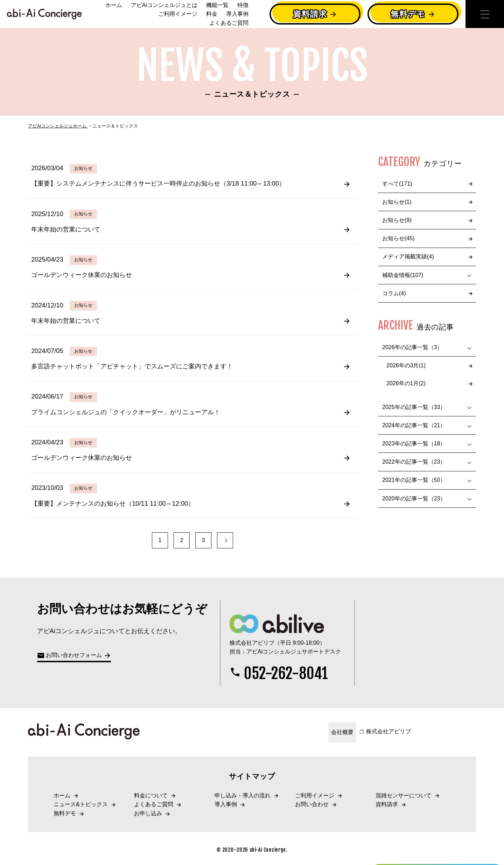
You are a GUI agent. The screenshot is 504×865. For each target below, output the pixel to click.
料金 (212, 14)
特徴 (243, 5)
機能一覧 (217, 5)
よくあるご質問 (229, 23)
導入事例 (237, 14)
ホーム (114, 5)
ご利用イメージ (178, 14)
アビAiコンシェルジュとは (164, 5)
